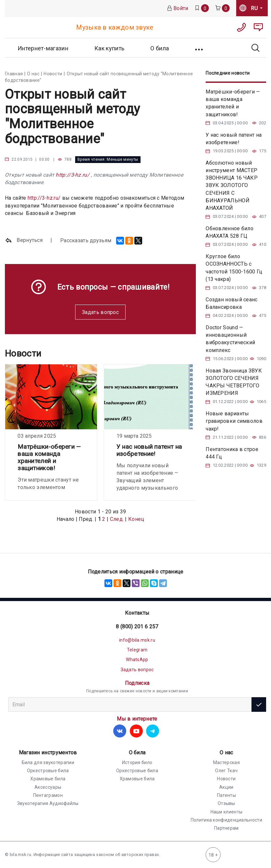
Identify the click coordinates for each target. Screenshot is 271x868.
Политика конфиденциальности (226, 820)
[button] (200, 48)
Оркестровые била (48, 771)
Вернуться (24, 240)
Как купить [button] (109, 48)
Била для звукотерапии (48, 762)
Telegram (137, 650)
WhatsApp (137, 660)
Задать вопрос (100, 312)
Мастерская (226, 762)
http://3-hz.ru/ (73, 175)
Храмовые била (48, 779)
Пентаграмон (48, 795)
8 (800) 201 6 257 (137, 627)
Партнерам (226, 828)
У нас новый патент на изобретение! (149, 450)
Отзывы (226, 803)
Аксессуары (48, 787)
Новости (226, 779)
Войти (178, 8)
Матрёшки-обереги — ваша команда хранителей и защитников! (49, 457)
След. (117, 519)
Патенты (226, 795)
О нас (226, 753)
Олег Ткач (226, 771)
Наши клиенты (227, 812)
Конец (136, 519)
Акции (226, 787)
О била (137, 753)
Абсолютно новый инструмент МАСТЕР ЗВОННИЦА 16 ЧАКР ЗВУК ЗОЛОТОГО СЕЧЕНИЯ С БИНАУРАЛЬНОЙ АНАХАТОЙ (232, 185)
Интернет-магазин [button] (43, 48)
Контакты (137, 613)
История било (137, 762)
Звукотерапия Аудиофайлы (48, 803)
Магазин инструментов (48, 753)
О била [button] (160, 48)
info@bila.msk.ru (137, 640)
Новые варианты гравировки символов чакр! (234, 421)
